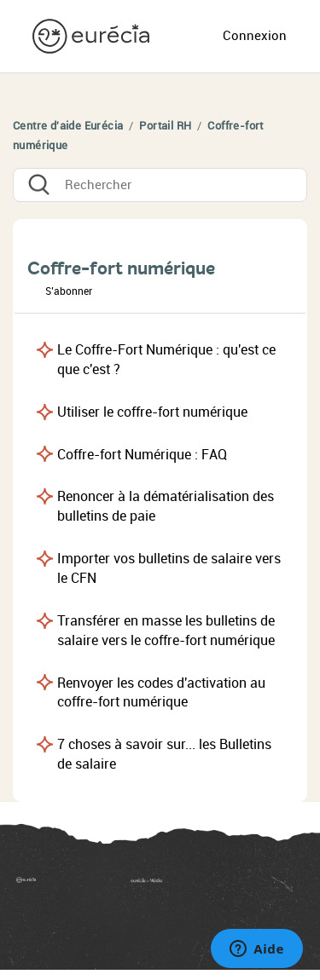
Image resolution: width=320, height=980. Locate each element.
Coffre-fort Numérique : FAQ (142, 455)
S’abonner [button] (69, 291)
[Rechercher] (160, 185)
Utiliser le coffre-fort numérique (152, 412)
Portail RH (165, 126)
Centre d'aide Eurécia (68, 126)
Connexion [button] (255, 36)
